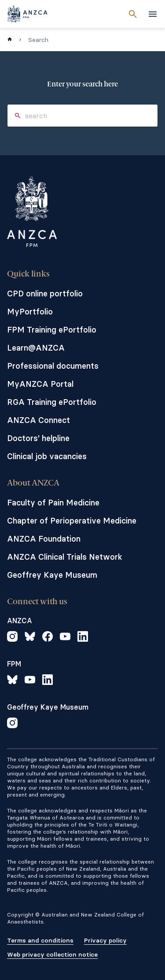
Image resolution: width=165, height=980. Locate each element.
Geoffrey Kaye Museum (52, 575)
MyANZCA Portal (40, 384)
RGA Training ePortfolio (52, 402)
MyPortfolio (30, 312)
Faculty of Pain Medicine (53, 503)
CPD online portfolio (45, 294)
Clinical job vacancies (47, 456)
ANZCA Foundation (44, 539)
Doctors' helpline (38, 438)
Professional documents (53, 366)
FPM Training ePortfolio (52, 330)
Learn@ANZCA (36, 348)
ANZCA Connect (38, 420)
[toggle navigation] (153, 14)
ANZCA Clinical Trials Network (65, 557)
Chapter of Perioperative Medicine (72, 521)
